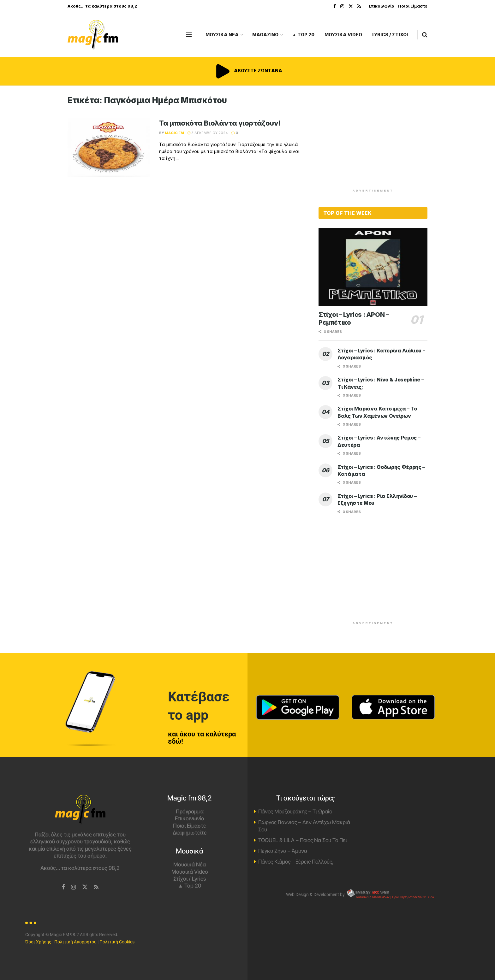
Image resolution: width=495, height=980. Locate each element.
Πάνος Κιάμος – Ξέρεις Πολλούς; (296, 862)
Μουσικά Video (190, 872)
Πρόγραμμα (190, 812)
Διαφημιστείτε (190, 833)
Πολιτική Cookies (117, 942)
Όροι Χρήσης (38, 942)
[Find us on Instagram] (73, 887)
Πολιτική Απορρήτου (75, 942)
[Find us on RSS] (96, 887)
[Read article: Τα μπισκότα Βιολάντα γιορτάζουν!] (109, 148)
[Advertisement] (373, 139)
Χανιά (415, 818)
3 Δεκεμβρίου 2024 (208, 133)
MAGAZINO (265, 35)
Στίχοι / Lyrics (190, 879)
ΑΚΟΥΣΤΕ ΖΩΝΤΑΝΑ (247, 71)
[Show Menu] (189, 35)
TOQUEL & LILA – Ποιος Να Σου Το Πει (303, 840)
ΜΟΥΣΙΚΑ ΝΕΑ (222, 35)
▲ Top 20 (303, 35)
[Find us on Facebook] (63, 887)
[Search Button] (425, 35)
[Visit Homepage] (93, 35)
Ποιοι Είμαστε (413, 6)
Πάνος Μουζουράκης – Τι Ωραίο (295, 812)
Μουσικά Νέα (190, 865)
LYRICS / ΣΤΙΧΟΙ (390, 35)
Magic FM (174, 133)
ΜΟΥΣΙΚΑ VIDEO (343, 35)
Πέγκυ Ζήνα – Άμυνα (283, 851)
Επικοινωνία (382, 6)
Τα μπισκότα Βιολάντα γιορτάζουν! (220, 123)
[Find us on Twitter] (85, 887)
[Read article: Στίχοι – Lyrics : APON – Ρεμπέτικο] (373, 267)
